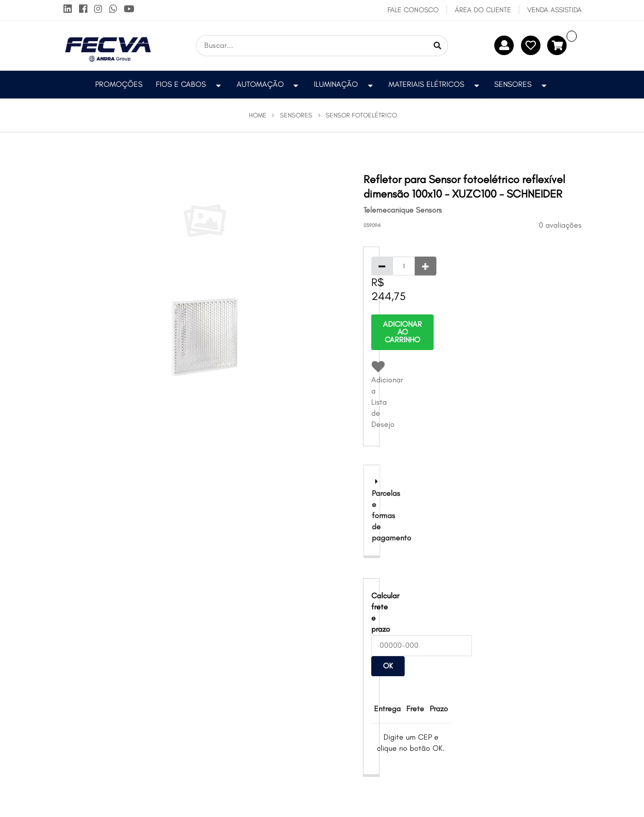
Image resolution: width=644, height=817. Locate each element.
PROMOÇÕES (119, 84)
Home (258, 115)
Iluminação (345, 84)
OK (388, 666)
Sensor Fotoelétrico (361, 115)
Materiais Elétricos (435, 84)
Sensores (522, 84)
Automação (269, 84)
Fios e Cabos (190, 84)
